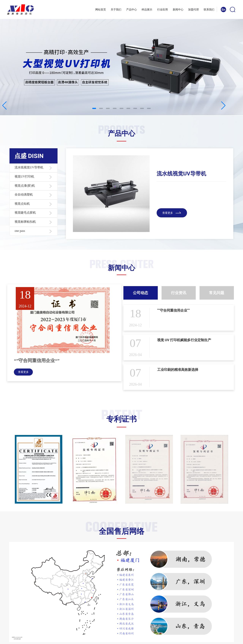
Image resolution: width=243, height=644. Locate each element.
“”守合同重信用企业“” (37, 361)
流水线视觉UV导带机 (181, 174)
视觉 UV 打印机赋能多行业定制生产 (184, 340)
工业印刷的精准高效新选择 (178, 370)
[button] (94, 108)
